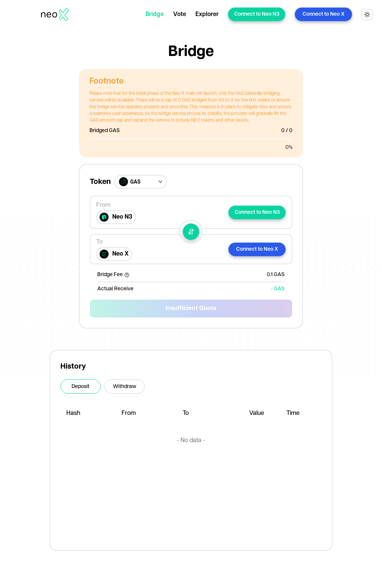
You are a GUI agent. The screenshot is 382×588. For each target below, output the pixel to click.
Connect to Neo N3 (257, 14)
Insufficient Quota (191, 308)
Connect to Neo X (323, 14)
